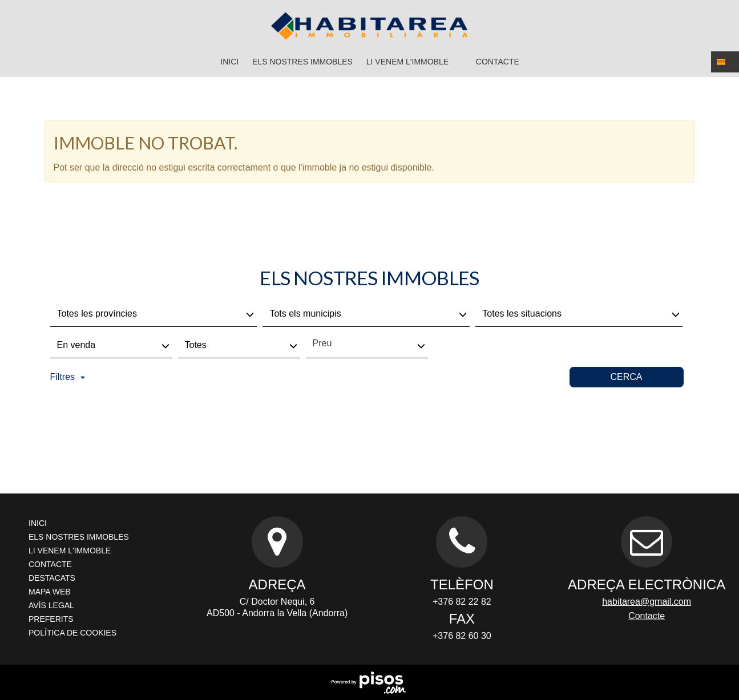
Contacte (498, 62)
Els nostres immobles (302, 62)
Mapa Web (50, 592)
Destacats (52, 578)
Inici (229, 62)
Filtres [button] (68, 377)
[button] (725, 62)
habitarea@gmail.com (647, 602)
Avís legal (51, 605)
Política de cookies (72, 633)
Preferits (51, 619)
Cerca (626, 377)
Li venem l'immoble (407, 62)
